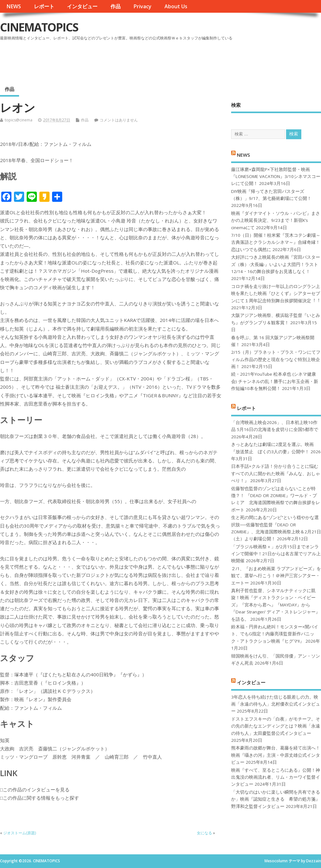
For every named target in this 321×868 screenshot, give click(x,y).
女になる (204, 833)
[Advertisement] (200, 60)
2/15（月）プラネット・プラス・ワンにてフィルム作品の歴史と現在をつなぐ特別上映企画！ (276, 359)
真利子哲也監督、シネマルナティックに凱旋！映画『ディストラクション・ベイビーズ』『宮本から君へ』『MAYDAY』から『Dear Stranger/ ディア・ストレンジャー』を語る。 (276, 605)
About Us (176, 6)
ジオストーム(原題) (20, 833)
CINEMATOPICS (39, 27)
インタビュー (82, 6)
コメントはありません (119, 120)
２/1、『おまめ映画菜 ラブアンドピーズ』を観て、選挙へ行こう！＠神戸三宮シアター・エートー (276, 576)
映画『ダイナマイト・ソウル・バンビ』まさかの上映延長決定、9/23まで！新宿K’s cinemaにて (276, 220)
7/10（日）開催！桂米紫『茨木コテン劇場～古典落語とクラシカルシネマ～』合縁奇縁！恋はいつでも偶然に (276, 242)
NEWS (14, 6)
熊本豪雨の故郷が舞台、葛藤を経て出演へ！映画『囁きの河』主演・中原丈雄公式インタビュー (276, 755)
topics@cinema (19, 120)
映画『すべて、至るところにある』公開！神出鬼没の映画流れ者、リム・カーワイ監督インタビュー (276, 777)
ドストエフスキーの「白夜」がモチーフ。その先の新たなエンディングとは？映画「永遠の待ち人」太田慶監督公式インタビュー (276, 726)
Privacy (142, 6)
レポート (44, 6)
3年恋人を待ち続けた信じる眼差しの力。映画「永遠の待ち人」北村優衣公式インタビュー (276, 704)
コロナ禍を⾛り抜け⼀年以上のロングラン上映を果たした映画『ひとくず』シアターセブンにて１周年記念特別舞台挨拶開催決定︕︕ (276, 294)
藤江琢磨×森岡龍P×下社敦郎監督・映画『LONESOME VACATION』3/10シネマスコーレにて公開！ (276, 177)
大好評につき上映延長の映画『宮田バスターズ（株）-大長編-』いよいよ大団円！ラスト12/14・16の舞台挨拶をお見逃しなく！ (276, 264)
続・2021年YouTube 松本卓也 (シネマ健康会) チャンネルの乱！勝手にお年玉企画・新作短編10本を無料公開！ (275, 381)
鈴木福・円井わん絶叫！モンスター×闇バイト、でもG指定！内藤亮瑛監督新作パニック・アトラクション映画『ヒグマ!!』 (275, 634)
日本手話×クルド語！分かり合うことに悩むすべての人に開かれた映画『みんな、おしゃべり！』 (276, 473)
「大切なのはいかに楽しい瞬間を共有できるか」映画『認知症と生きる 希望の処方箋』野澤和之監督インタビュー (276, 799)
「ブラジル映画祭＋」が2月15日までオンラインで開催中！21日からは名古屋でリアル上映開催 (276, 554)
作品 (116, 6)
